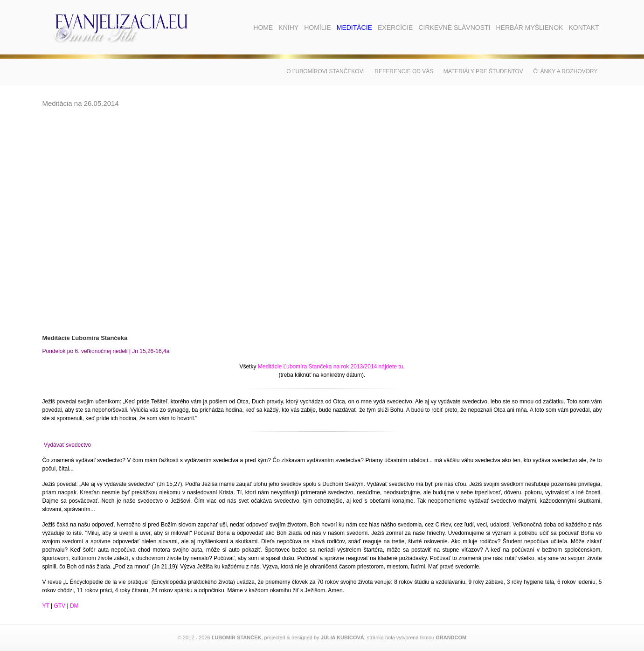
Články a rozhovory (565, 71)
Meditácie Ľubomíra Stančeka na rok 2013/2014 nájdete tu (331, 367)
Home (263, 28)
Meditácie (354, 28)
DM (74, 606)
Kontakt (584, 28)
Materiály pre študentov (483, 71)
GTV (59, 606)
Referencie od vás (404, 71)
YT (46, 606)
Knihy (288, 28)
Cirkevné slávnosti (454, 28)
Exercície (395, 28)
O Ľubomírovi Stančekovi (325, 71)
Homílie (318, 28)
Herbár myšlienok (529, 28)
